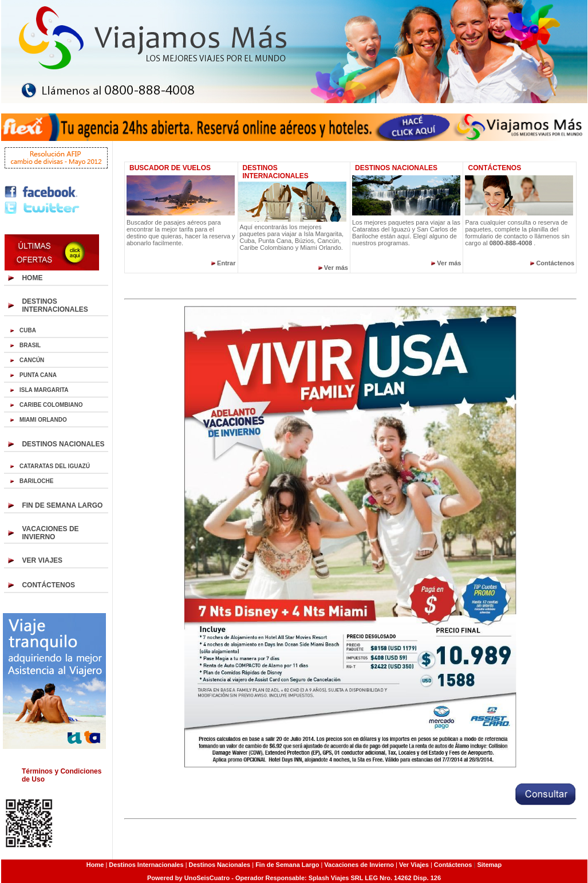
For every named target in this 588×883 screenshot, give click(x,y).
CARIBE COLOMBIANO (51, 405)
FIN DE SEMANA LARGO (62, 505)
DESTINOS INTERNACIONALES (55, 305)
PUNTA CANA (38, 375)
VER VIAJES (42, 560)
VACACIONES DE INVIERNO (50, 533)
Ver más (336, 268)
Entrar (226, 263)
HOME (32, 278)
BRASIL (30, 345)
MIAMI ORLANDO (43, 420)
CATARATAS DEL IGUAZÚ (55, 466)
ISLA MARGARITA (44, 390)
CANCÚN (32, 360)
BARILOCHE (36, 481)
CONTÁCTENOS (48, 585)
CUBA (28, 330)
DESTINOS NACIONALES (63, 444)
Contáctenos (555, 263)
